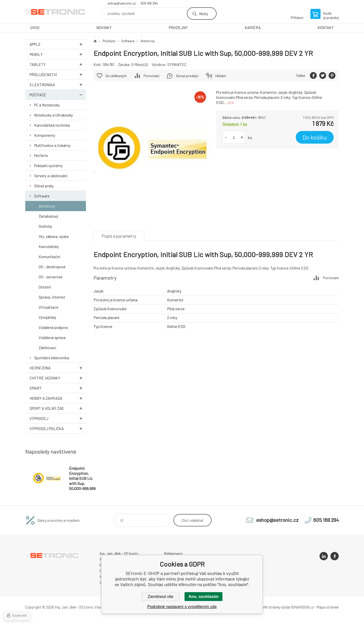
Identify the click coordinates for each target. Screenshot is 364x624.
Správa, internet (52, 297)
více (231, 102)
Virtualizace (49, 307)
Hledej (203, 14)
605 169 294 (149, 3)
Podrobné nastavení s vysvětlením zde (182, 607)
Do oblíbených (116, 76)
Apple (58, 44)
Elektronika (58, 85)
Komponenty (45, 135)
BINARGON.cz (302, 607)
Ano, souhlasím (203, 597)
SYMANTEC (177, 64)
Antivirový (47, 206)
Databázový (48, 216)
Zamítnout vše (160, 597)
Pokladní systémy (48, 166)
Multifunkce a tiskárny (52, 145)
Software (42, 196)
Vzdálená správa (52, 338)
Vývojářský (47, 317)
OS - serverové (51, 277)
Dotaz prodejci (187, 76)
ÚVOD (35, 28)
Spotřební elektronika (52, 358)
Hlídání (221, 76)
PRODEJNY (178, 28)
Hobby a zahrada (58, 398)
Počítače (58, 95)
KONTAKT (326, 28)
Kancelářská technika (52, 125)
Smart (58, 388)
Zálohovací (47, 348)
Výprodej (58, 418)
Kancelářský (49, 247)
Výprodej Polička (58, 428)
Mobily (58, 54)
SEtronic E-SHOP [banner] (56, 12)
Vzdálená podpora (53, 327)
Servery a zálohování (51, 176)
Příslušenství (58, 74)
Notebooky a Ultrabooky (53, 115)
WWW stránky (269, 607)
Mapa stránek (328, 607)
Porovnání (151, 76)
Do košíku (315, 137)
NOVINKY (104, 28)
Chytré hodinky (58, 378)
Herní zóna (58, 368)
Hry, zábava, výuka (54, 236)
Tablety (58, 64)
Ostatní (45, 287)
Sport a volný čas (58, 408)
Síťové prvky (44, 186)
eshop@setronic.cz (122, 3)
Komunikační (49, 257)
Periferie (41, 155)
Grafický (45, 226)
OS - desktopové (52, 267)
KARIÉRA (253, 28)
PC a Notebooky (47, 105)
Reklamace (173, 553)
